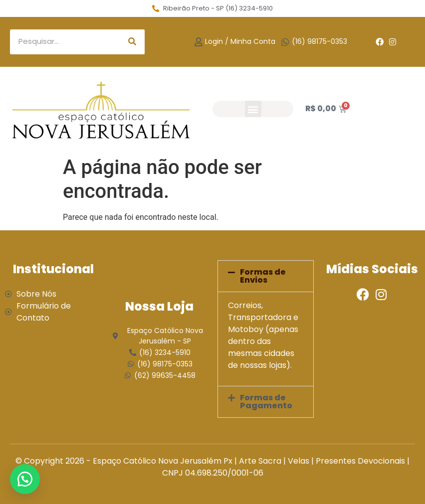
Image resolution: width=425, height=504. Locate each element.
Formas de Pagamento (266, 402)
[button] (253, 109)
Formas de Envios (263, 276)
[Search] (132, 42)
